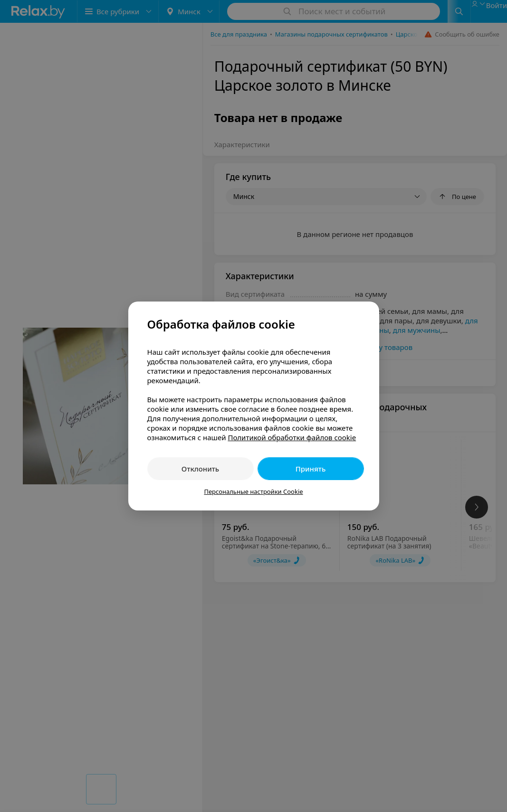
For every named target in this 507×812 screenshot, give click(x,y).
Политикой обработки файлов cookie (292, 437)
